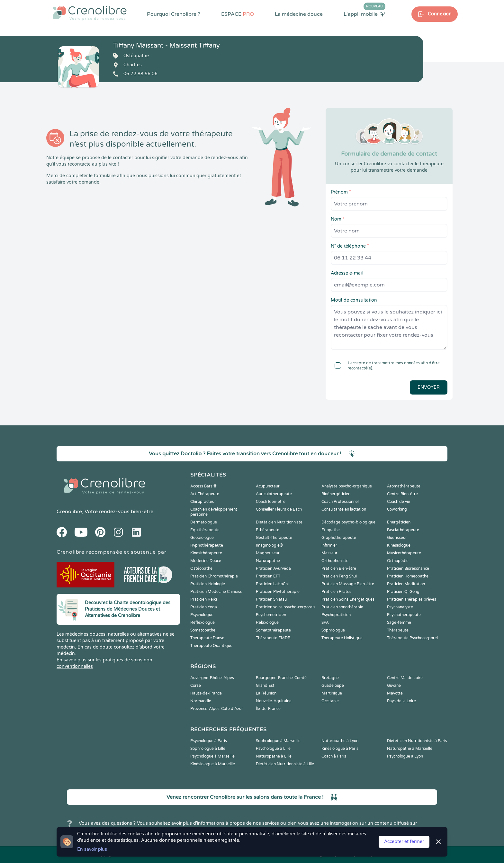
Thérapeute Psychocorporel (412, 638)
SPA (325, 622)
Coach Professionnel (340, 502)
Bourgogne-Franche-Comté (281, 678)
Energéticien (399, 522)
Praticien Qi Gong (403, 592)
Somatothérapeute (273, 630)
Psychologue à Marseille (212, 756)
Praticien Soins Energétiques (348, 599)
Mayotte (395, 693)
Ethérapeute (268, 530)
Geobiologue (202, 538)
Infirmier (329, 545)
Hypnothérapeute (207, 545)
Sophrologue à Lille (208, 749)
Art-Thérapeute (205, 494)
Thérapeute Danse (207, 638)
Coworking (397, 509)
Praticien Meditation (406, 584)
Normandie (201, 701)
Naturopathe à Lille (274, 756)
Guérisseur (397, 538)
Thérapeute (398, 630)
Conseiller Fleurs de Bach (279, 509)
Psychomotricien (271, 615)
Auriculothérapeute (274, 494)
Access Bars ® (203, 486)
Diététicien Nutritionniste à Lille (285, 764)
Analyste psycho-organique (347, 486)
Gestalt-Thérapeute (274, 538)
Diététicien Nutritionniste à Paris (417, 741)
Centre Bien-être (402, 494)
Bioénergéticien (336, 494)
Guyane (394, 686)
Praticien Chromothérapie (214, 576)
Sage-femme (399, 622)
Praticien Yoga (204, 607)
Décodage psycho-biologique (348, 522)
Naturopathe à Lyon (340, 741)
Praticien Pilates (336, 592)
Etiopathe (331, 530)
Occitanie (330, 701)
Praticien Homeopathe (408, 576)
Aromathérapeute (404, 486)
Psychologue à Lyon (405, 756)
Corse (196, 686)
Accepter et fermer (404, 842)
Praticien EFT (268, 576)
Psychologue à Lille (273, 749)
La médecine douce (299, 14)
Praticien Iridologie (208, 584)
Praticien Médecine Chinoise (216, 592)
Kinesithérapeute (206, 553)
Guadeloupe (333, 686)
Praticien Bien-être (339, 568)
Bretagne (330, 678)
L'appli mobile (364, 14)
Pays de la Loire (401, 701)
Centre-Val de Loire (405, 678)
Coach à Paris (334, 756)
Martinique (332, 693)
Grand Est (265, 686)
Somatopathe (203, 630)
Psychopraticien (336, 615)
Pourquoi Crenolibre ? (174, 14)
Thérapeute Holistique (342, 638)
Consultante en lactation (344, 509)
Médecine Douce (206, 561)
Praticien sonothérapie (342, 607)
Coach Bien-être (271, 502)
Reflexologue (203, 622)
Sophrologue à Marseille (278, 741)
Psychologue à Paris (209, 741)
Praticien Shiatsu (271, 599)
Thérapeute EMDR (273, 638)
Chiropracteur (203, 502)
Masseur (329, 553)
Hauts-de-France (206, 693)
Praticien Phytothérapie (278, 592)
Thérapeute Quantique (211, 646)
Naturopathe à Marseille (410, 749)
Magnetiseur (268, 553)
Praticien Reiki (204, 599)
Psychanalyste (400, 607)
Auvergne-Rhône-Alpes (212, 678)
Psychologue (202, 615)
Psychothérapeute (404, 615)
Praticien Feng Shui (339, 576)
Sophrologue (333, 630)
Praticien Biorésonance (408, 568)
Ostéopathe (201, 568)
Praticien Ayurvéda (273, 568)
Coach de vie (399, 502)
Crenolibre (69, 512)
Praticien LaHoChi (272, 584)
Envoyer (429, 387)
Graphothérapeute (339, 538)
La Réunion (266, 693)
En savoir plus (92, 849)
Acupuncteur (268, 486)
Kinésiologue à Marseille (213, 764)
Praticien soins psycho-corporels (286, 607)
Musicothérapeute (404, 553)
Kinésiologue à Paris (340, 749)
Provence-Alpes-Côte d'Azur (217, 709)
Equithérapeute (205, 530)
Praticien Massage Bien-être (348, 584)
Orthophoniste (335, 561)
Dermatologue (204, 522)
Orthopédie (398, 561)
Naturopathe (268, 561)
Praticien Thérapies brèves (412, 599)
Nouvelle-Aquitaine (274, 701)
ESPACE (238, 14)
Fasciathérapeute (403, 530)
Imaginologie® (269, 545)
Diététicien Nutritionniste (279, 522)
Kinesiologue (399, 545)
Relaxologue (267, 622)
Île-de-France (268, 709)
